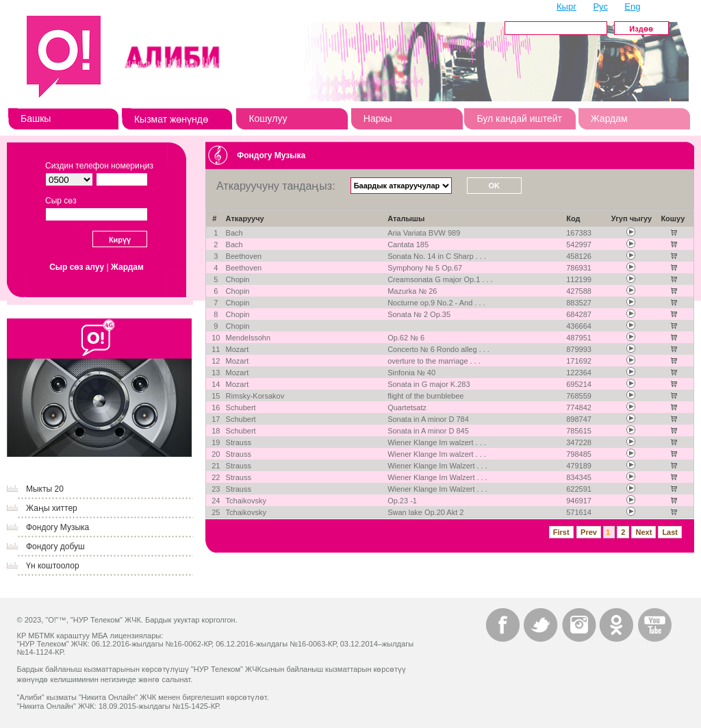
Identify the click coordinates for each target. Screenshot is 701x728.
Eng (632, 7)
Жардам (609, 118)
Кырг (566, 7)
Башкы (36, 118)
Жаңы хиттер (52, 508)
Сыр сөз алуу (77, 267)
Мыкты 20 (45, 489)
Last (670, 532)
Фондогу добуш (55, 547)
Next (643, 532)
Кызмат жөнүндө (171, 119)
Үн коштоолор (53, 566)
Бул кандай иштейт (519, 118)
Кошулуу (268, 118)
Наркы (378, 118)
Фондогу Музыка (58, 527)
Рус (600, 7)
